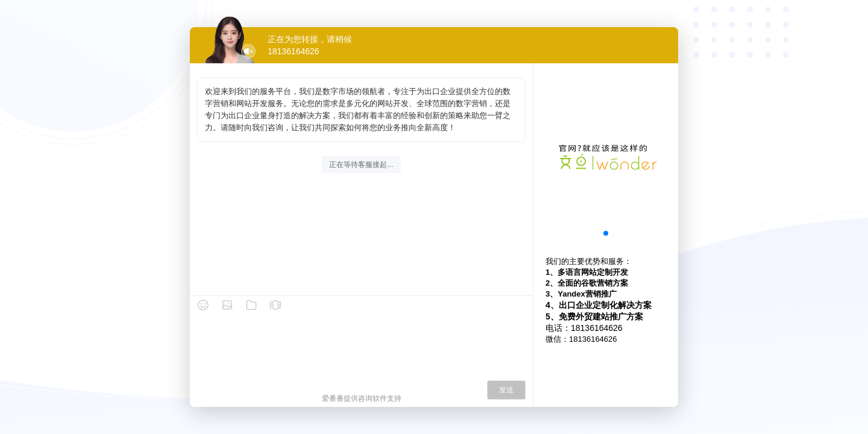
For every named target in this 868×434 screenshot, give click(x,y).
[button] (606, 233)
